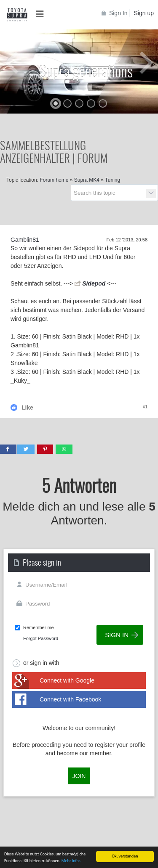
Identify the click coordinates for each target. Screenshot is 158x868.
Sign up (144, 13)
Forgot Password (41, 638)
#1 (145, 407)
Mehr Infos (71, 861)
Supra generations (86, 70)
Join (79, 776)
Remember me (39, 627)
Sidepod (94, 283)
